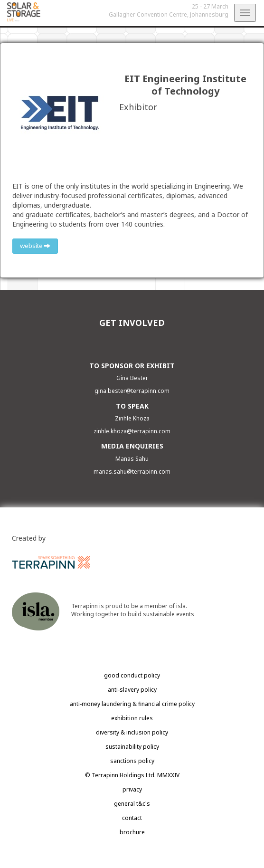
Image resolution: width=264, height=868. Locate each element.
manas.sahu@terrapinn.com (132, 472)
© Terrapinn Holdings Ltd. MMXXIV (132, 775)
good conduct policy (132, 675)
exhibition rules (132, 718)
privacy (132, 789)
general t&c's (132, 804)
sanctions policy (132, 761)
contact (132, 818)
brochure (132, 832)
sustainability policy (132, 747)
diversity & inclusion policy (132, 732)
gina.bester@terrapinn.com (132, 391)
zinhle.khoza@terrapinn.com (132, 431)
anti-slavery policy (132, 690)
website (35, 246)
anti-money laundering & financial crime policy (132, 704)
